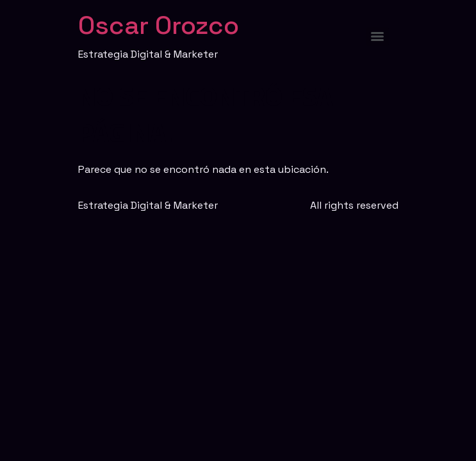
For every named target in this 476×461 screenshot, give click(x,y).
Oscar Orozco (159, 25)
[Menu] (377, 36)
